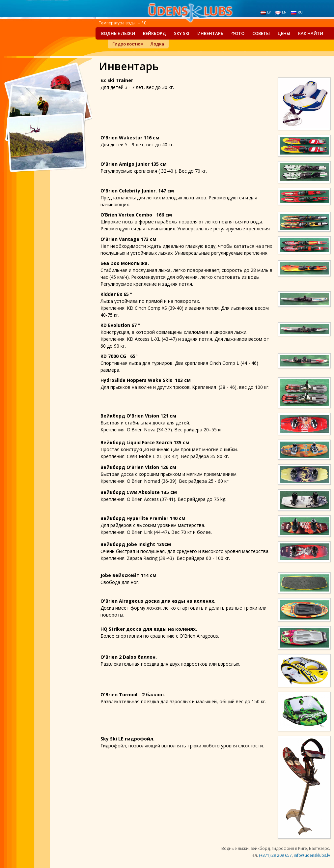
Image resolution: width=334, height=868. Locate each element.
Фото (238, 33)
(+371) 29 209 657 (275, 855)
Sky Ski (182, 33)
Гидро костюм (128, 44)
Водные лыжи (118, 33)
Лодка (157, 44)
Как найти (311, 33)
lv (266, 12)
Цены (284, 33)
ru (297, 12)
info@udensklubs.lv (312, 855)
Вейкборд (154, 33)
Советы (261, 33)
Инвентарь (210, 33)
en (281, 12)
